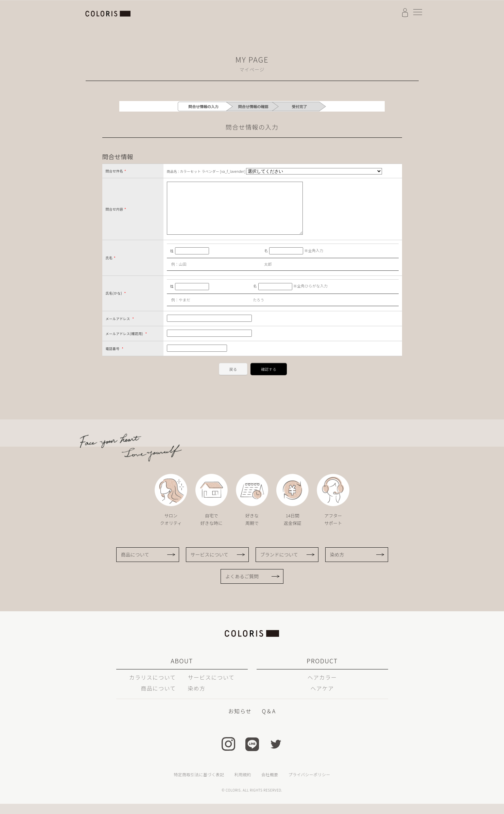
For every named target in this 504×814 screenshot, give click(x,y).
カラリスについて (153, 687)
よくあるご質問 (242, 586)
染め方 (337, 565)
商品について (135, 565)
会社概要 (270, 785)
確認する (269, 379)
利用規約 (243, 785)
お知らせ (240, 721)
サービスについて (210, 565)
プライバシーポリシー (309, 785)
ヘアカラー (322, 687)
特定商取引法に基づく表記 (199, 785)
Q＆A (269, 721)
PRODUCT (322, 671)
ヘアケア (322, 698)
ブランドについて (279, 565)
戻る (233, 379)
